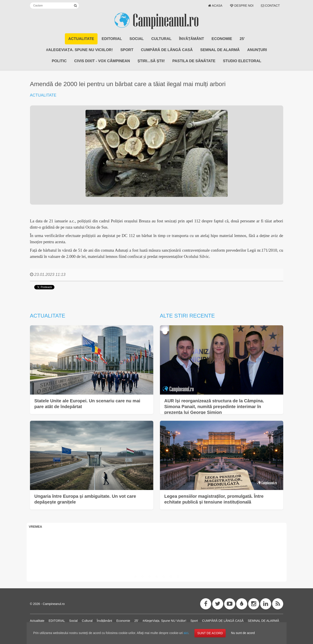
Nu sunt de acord (243, 633)
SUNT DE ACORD (210, 633)
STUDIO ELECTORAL (242, 61)
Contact (270, 6)
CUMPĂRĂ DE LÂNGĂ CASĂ (167, 50)
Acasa (215, 6)
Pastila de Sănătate (194, 61)
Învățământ (191, 39)
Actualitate (81, 39)
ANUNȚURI (257, 50)
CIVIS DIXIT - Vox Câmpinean (102, 61)
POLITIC (59, 61)
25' (242, 39)
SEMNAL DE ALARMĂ (220, 50)
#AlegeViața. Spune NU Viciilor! (79, 50)
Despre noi (242, 6)
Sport (127, 50)
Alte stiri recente (187, 316)
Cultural (161, 39)
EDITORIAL (112, 39)
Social (137, 39)
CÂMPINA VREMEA (157, 547)
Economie (222, 39)
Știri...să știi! (151, 61)
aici (186, 633)
